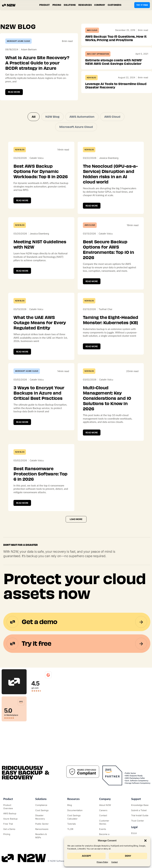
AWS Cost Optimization (98, 54)
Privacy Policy (102, 862)
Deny (128, 856)
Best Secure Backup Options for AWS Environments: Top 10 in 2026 (108, 250)
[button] (145, 841)
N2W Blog (91, 78)
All (34, 117)
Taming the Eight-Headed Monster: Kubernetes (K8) (110, 320)
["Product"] (12, 807)
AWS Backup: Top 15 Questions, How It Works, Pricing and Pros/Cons (116, 38)
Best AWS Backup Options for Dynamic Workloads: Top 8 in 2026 (41, 171)
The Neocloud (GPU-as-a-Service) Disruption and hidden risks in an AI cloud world (110, 174)
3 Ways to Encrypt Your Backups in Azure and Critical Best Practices (39, 393)
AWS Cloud (92, 30)
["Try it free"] (12, 824)
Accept (87, 856)
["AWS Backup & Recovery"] (12, 814)
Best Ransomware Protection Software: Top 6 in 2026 (40, 474)
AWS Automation (82, 117)
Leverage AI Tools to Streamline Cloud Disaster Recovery (116, 86)
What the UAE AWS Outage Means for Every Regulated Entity (40, 323)
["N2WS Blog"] (76, 805)
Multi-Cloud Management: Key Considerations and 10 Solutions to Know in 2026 (107, 398)
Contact (114, 862)
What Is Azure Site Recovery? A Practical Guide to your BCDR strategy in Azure (37, 63)
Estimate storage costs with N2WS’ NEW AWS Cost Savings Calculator (114, 62)
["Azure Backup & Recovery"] (12, 819)
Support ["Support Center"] (136, 799)
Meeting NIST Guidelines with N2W (40, 244)
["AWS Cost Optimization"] (44, 810)
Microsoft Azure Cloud (18, 41)
